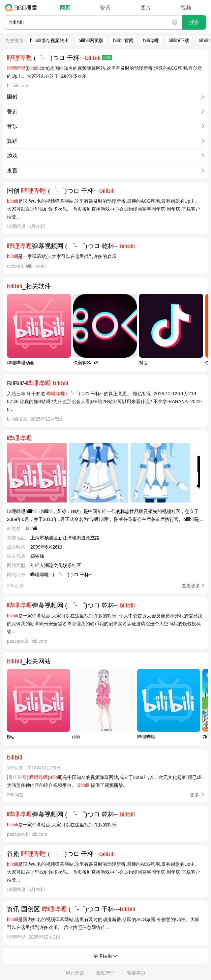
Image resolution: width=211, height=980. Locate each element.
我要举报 (136, 973)
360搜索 (23, 8)
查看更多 (191, 586)
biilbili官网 (123, 40)
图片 (146, 8)
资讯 (105, 8)
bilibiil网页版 (91, 40)
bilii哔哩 (151, 40)
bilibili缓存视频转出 (49, 40)
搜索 (194, 22)
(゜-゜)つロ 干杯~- (59, 58)
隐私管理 (105, 973)
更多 (195, 795)
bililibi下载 (179, 40)
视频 (186, 8)
